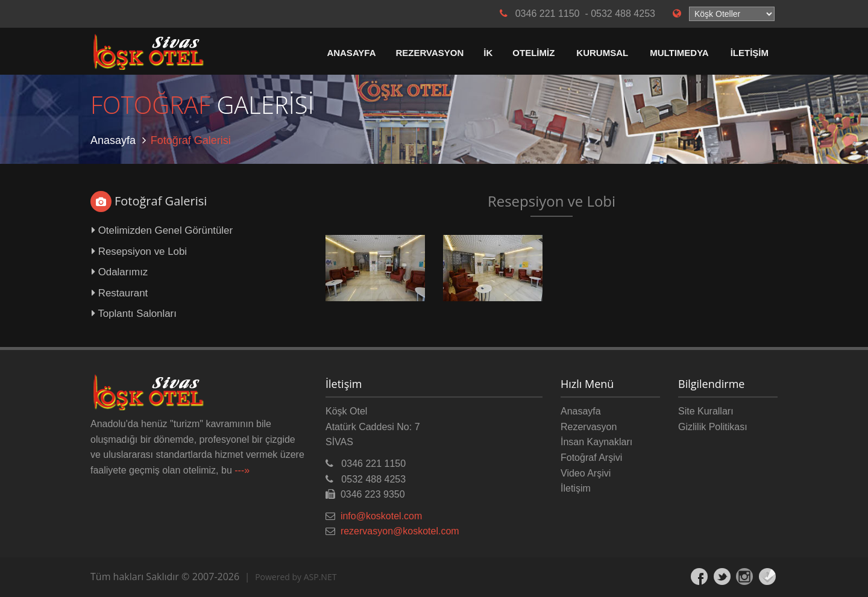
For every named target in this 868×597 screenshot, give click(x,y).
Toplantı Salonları (134, 314)
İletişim (576, 488)
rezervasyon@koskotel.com (400, 531)
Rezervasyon (589, 427)
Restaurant (120, 293)
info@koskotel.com (381, 516)
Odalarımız (120, 272)
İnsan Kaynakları (596, 442)
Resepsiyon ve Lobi (139, 252)
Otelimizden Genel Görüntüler (162, 230)
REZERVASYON (430, 53)
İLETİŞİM (750, 53)
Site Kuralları (706, 411)
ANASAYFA (351, 53)
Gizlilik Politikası (713, 427)
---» (242, 470)
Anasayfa (113, 140)
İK (488, 53)
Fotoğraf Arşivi (591, 458)
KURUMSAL (602, 53)
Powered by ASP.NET (296, 577)
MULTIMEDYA (679, 53)
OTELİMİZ (533, 53)
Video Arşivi (586, 473)
